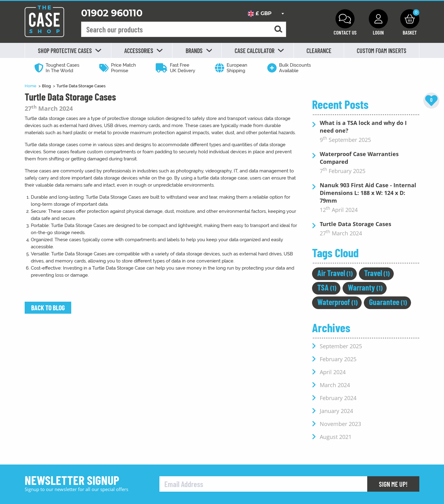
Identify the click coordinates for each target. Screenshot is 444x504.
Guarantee (388, 302)
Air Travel (335, 273)
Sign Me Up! (393, 484)
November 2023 (340, 424)
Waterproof (337, 302)
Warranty (365, 287)
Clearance (319, 51)
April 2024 (333, 372)
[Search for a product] (278, 29)
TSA (327, 287)
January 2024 (336, 411)
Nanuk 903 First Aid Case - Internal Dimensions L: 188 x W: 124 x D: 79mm (368, 193)
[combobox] (266, 14)
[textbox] (266, 14)
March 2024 (335, 385)
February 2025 (338, 359)
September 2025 (341, 346)
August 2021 (336, 437)
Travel (377, 273)
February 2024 (338, 398)
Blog (47, 86)
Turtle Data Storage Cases (81, 86)
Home (31, 86)
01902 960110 (112, 13)
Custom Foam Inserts (382, 51)
